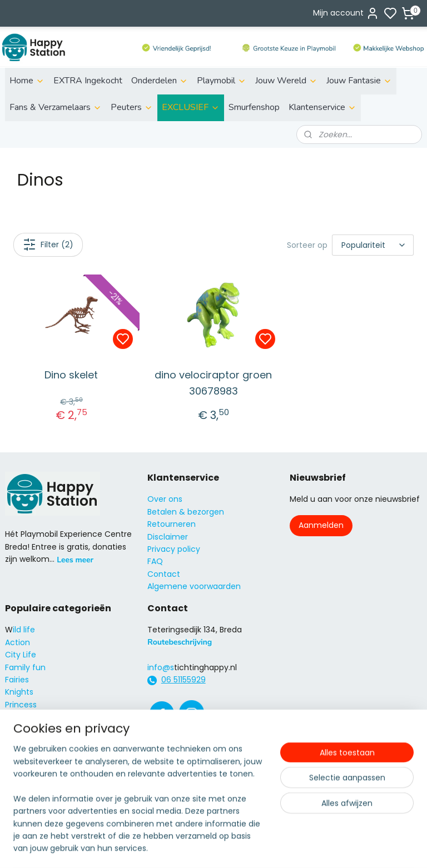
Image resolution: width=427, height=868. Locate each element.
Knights (19, 692)
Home (27, 81)
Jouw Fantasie (359, 81)
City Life (21, 655)
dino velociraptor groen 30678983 (213, 383)
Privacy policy (174, 549)
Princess (21, 705)
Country (21, 742)
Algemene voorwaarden (194, 586)
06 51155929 (183, 680)
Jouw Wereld (286, 81)
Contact (164, 574)
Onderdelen (160, 81)
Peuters (132, 107)
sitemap (254, 787)
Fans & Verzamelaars (56, 107)
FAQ (155, 561)
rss (277, 787)
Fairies (17, 680)
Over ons (165, 499)
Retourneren (172, 524)
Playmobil (222, 81)
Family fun (25, 667)
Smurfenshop (254, 107)
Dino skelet (71, 375)
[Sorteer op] (373, 245)
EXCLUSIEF (191, 107)
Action (18, 642)
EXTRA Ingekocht (88, 81)
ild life (24, 630)
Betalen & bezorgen (186, 512)
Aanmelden (321, 525)
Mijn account (346, 13)
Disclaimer (168, 537)
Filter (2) (48, 245)
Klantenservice (322, 107)
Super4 (19, 717)
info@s (161, 667)
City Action (26, 730)
